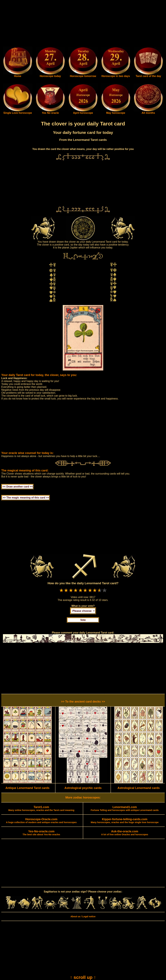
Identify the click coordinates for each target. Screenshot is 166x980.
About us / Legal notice (83, 916)
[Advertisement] (83, 24)
